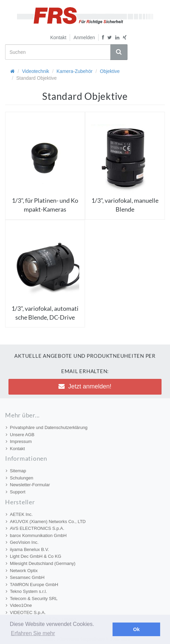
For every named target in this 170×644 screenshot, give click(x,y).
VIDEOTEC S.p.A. (26, 612)
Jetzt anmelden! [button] (85, 386)
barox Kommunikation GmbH (36, 535)
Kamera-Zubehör (74, 71)
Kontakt (58, 37)
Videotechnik (36, 71)
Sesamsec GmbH (25, 577)
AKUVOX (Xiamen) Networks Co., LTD (46, 522)
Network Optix (22, 571)
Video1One (19, 605)
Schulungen (20, 478)
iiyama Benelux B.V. (27, 549)
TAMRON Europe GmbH (32, 585)
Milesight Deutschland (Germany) (41, 563)
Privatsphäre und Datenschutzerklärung (47, 427)
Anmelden (84, 37)
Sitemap (16, 471)
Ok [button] (137, 629)
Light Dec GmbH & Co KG (33, 556)
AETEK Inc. (19, 514)
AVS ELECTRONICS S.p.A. (35, 528)
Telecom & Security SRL (32, 599)
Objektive (110, 71)
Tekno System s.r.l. (26, 591)
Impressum (19, 441)
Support (16, 492)
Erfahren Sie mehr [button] (33, 633)
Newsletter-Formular (28, 485)
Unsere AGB (20, 435)
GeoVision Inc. (22, 542)
